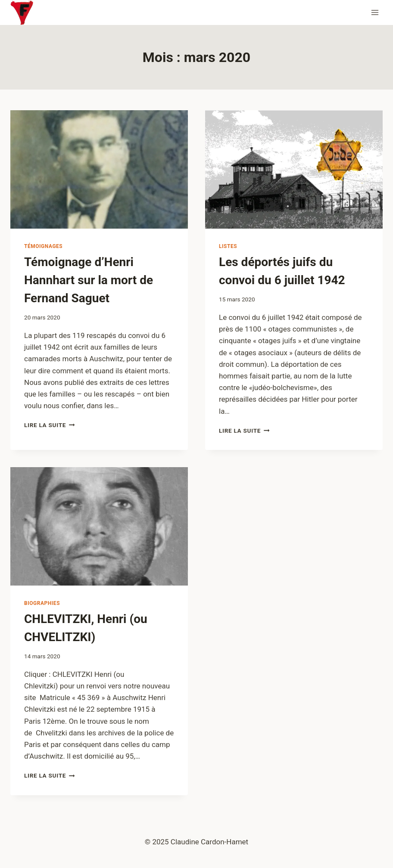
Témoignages (43, 246)
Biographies (42, 603)
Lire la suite (49, 425)
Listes (228, 246)
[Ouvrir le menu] (375, 12)
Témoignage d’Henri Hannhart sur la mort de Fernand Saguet (89, 280)
